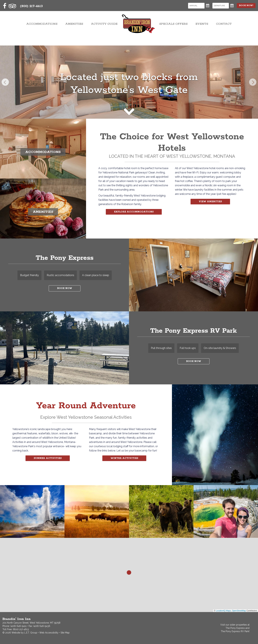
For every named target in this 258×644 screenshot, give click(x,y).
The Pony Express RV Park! (235, 631)
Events (202, 29)
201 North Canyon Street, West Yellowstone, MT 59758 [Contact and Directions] (31, 623)
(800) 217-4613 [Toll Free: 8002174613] (31, 6)
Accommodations (42, 29)
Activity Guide (104, 29)
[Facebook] (5, 6)
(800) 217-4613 (21, 629)
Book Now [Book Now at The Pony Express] (64, 290)
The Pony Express (235, 628)
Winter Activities (124, 459)
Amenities (74, 29)
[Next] (253, 82)
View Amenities (210, 202)
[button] (129, 572)
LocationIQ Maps (223, 611)
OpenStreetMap (239, 611)
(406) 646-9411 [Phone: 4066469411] (18, 626)
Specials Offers (173, 29)
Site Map (65, 633)
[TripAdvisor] (12, 6)
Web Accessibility (49, 633)
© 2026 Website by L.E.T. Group (20, 633)
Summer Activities (48, 459)
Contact (224, 29)
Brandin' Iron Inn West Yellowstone (138, 29)
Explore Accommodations (134, 212)
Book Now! (244, 6)
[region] (129, 575)
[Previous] (5, 82)
